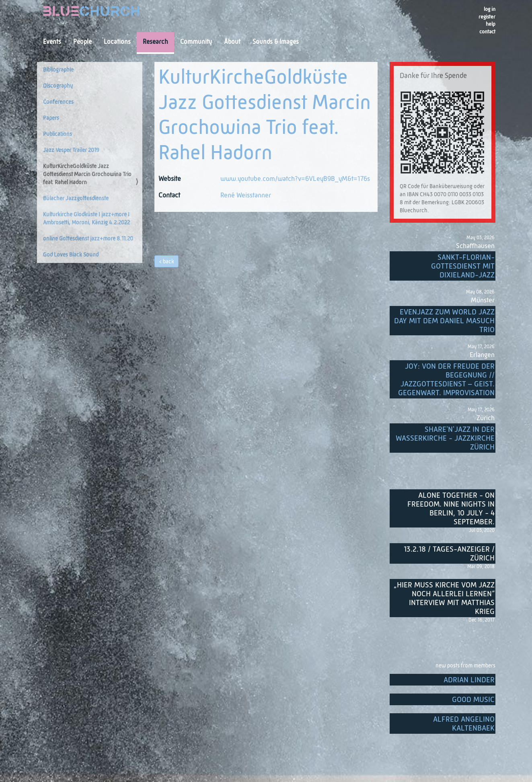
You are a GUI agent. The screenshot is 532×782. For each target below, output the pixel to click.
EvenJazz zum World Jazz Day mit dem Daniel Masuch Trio (444, 321)
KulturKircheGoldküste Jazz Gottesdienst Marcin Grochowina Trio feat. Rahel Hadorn (87, 174)
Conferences (58, 102)
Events (52, 42)
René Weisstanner (246, 196)
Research (155, 42)
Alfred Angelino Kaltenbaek (464, 724)
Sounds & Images (276, 42)
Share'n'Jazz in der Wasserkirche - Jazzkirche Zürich (445, 438)
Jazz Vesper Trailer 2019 (71, 150)
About (232, 42)
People (82, 42)
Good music (473, 700)
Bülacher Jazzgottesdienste (76, 199)
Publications (58, 134)
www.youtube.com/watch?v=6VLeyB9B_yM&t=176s (295, 179)
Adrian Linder (469, 680)
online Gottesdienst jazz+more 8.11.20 (88, 239)
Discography (58, 86)
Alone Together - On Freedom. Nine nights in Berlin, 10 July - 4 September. (451, 509)
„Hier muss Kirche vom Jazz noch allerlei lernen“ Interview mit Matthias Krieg (444, 598)
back (168, 262)
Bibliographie (58, 70)
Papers (51, 118)
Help (491, 24)
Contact (487, 32)
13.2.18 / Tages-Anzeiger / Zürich (449, 554)
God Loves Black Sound (71, 255)
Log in (490, 9)
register (487, 17)
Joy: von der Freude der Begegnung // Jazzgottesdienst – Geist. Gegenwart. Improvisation (446, 380)
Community (196, 42)
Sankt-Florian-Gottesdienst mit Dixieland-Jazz (463, 266)
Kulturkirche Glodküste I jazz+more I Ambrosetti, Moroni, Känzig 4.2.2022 (86, 219)
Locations (117, 42)
